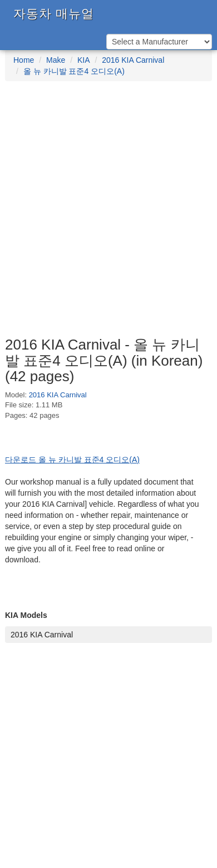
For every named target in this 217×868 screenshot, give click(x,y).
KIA (84, 60)
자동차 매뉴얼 (54, 14)
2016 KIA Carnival (133, 60)
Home (24, 60)
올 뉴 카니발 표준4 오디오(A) (74, 71)
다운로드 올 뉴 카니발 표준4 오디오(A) (72, 460)
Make (56, 60)
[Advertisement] (108, 214)
